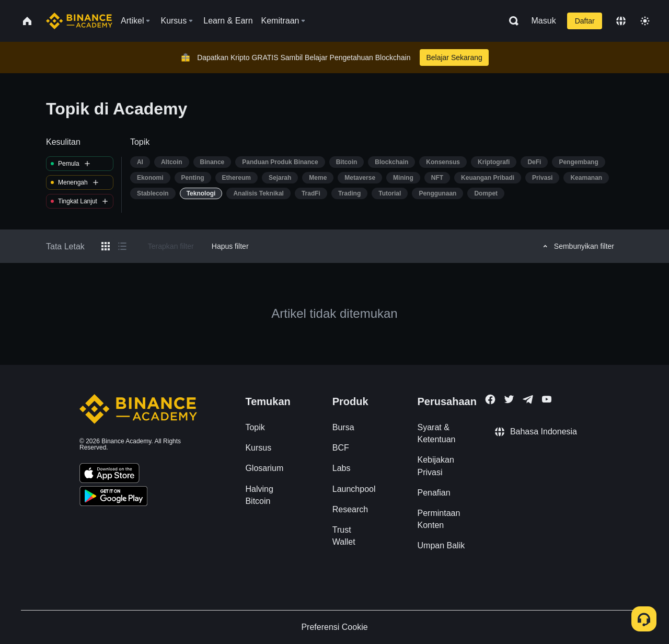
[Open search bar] (511, 21)
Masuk (544, 21)
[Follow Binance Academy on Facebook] (490, 399)
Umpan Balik (441, 545)
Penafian (434, 493)
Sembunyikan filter (577, 246)
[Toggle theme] (645, 21)
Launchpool (354, 489)
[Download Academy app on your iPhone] (109, 475)
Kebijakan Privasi (436, 466)
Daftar (585, 21)
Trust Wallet (344, 536)
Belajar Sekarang (454, 57)
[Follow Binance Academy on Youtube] (547, 399)
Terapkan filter (171, 246)
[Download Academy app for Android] (113, 498)
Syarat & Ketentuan (437, 433)
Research (350, 509)
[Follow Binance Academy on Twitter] (509, 399)
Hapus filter (230, 246)
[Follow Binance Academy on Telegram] (528, 399)
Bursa (343, 427)
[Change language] (621, 21)
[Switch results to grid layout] (106, 246)
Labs (342, 468)
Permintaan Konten (439, 519)
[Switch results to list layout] (122, 246)
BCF (341, 448)
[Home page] (79, 21)
